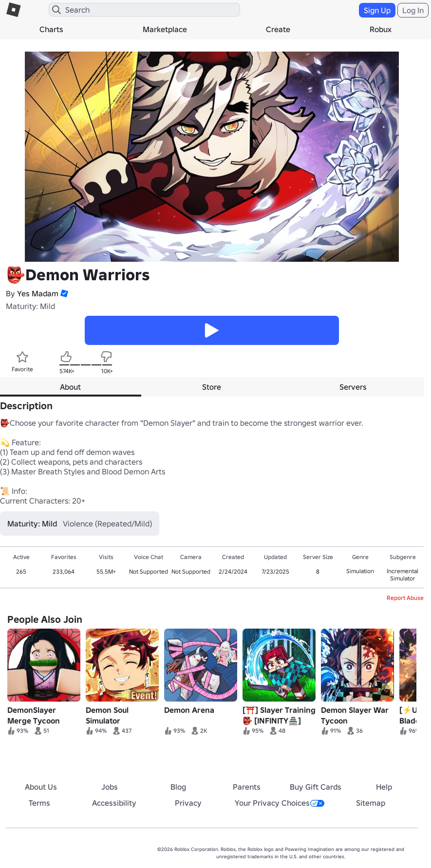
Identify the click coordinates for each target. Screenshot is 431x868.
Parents (247, 787)
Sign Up (377, 10)
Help (384, 787)
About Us (41, 787)
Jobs (110, 787)
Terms (39, 803)
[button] (63, 293)
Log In (413, 10)
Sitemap (371, 803)
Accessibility (114, 803)
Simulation (360, 571)
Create (278, 29)
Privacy (188, 803)
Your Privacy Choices (280, 803)
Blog (178, 787)
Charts (51, 29)
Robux (381, 29)
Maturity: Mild (30, 306)
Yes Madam (38, 293)
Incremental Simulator (403, 575)
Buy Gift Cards (316, 787)
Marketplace (165, 29)
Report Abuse (405, 598)
